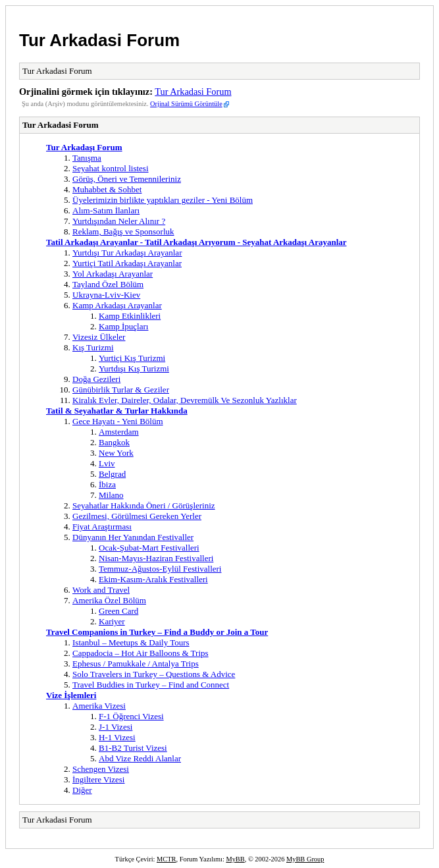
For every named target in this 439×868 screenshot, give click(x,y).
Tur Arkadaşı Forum (84, 147)
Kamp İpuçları (123, 326)
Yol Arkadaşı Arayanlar (113, 274)
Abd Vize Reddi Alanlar (140, 758)
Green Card (118, 611)
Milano (111, 495)
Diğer (82, 790)
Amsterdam (119, 432)
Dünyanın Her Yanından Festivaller (133, 537)
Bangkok (114, 442)
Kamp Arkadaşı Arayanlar (117, 305)
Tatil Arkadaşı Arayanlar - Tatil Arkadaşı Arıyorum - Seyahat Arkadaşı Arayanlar (196, 242)
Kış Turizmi (93, 347)
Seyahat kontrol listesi (111, 168)
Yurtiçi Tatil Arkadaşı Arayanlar (127, 263)
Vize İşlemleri (71, 695)
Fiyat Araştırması (102, 527)
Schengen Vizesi (101, 769)
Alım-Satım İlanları (106, 210)
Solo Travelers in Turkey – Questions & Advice (154, 674)
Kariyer (112, 621)
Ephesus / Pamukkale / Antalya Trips (136, 664)
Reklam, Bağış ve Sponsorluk (123, 231)
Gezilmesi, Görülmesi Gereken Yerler (137, 516)
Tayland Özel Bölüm (108, 284)
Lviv (107, 463)
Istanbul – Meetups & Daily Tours (131, 642)
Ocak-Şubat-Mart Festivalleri (149, 548)
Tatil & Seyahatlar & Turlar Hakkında (117, 411)
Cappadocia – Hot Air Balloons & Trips (141, 653)
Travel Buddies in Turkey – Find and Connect (151, 685)
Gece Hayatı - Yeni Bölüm (118, 421)
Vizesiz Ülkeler (99, 337)
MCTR (166, 859)
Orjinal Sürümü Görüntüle (186, 104)
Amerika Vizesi (99, 706)
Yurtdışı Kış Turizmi (134, 368)
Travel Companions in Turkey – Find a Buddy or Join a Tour (157, 632)
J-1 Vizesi (116, 727)
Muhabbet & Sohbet (107, 189)
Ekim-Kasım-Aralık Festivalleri (153, 579)
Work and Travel (101, 590)
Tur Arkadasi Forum (99, 40)
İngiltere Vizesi (98, 779)
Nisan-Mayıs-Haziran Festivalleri (156, 558)
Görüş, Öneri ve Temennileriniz (127, 179)
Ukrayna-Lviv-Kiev (106, 295)
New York (116, 453)
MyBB (235, 859)
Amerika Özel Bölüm (109, 600)
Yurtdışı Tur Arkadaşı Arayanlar (127, 253)
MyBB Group (305, 859)
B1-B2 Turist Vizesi (133, 748)
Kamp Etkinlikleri (130, 316)
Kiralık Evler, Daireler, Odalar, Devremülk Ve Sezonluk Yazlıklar (185, 400)
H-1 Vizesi (117, 737)
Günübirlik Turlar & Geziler (121, 390)
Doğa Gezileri (96, 379)
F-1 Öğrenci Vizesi (131, 716)
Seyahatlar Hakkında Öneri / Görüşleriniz (144, 505)
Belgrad (112, 474)
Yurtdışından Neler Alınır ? (119, 221)
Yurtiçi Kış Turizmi (132, 358)
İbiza (107, 484)
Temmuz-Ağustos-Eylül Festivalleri (160, 569)
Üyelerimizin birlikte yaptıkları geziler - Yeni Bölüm (163, 200)
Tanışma (87, 158)
